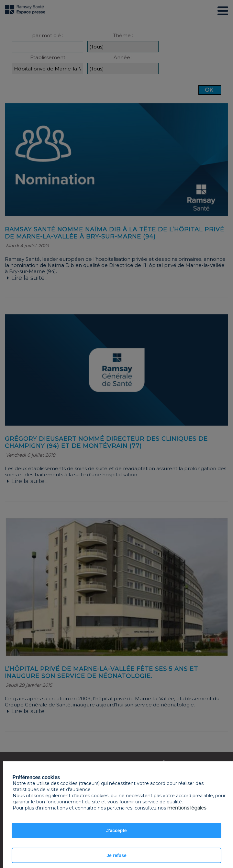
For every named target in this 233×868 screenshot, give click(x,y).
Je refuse (116, 855)
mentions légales (187, 808)
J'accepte (116, 831)
